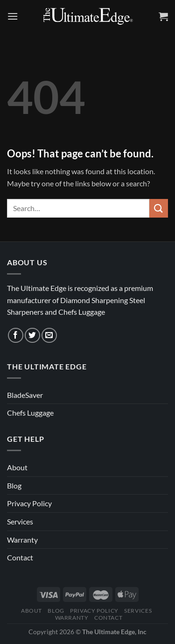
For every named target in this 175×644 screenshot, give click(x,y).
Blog (14, 485)
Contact (20, 557)
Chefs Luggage (30, 413)
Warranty (22, 540)
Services (20, 521)
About (17, 467)
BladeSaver (25, 395)
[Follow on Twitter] (32, 336)
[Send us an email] (49, 336)
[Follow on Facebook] (16, 336)
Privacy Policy (29, 503)
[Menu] (13, 16)
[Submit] (159, 208)
